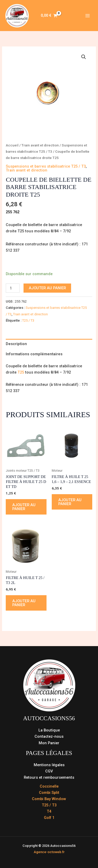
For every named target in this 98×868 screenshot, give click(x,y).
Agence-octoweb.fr (49, 852)
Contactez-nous (49, 736)
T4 (49, 811)
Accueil (12, 145)
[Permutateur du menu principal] (88, 15)
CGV (49, 771)
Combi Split (49, 793)
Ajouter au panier (47, 288)
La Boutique (49, 730)
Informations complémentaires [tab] (34, 354)
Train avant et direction (40, 145)
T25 (21, 372)
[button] (84, 57)
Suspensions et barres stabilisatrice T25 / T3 (46, 166)
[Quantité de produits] (13, 288)
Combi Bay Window (49, 799)
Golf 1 (49, 818)
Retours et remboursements (49, 777)
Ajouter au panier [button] (24, 507)
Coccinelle (49, 786)
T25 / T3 (28, 320)
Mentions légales (49, 765)
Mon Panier (49, 743)
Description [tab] (16, 344)
